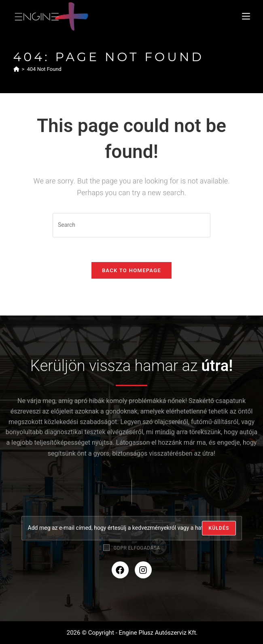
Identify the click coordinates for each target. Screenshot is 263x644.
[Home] (16, 69)
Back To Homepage (131, 270)
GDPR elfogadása (132, 548)
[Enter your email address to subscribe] (132, 528)
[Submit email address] (219, 528)
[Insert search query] (131, 225)
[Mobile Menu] (246, 16)
